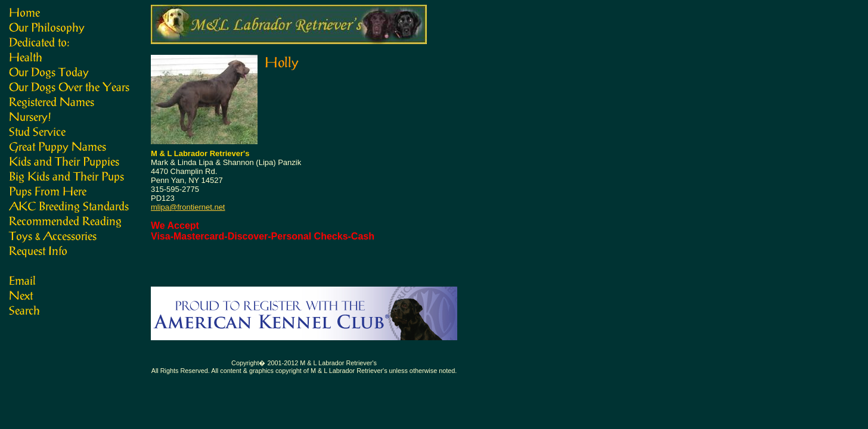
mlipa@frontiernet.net (188, 207)
